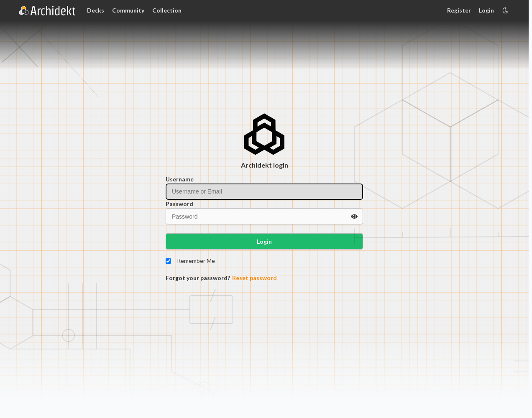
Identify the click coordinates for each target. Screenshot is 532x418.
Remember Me (196, 261)
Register (459, 10)
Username (180, 179)
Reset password (254, 278)
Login (486, 10)
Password (179, 204)
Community (128, 10)
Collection (167, 10)
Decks (96, 10)
